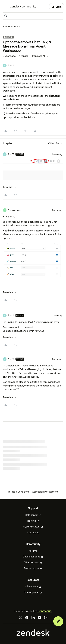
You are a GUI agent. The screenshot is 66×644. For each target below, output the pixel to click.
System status (33, 527)
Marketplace (33, 592)
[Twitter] (20, 618)
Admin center (13, 26)
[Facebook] (27, 618)
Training (33, 521)
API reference (33, 562)
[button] (4, 7)
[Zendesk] (33, 635)
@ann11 (10, 217)
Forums (33, 551)
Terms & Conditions (19, 492)
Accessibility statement (45, 492)
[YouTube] (39, 618)
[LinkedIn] (33, 618)
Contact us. (45, 611)
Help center (33, 515)
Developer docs (33, 557)
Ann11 (11, 65)
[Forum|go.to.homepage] (23, 7)
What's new (33, 586)
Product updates (33, 568)
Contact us (33, 532)
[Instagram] (46, 618)
